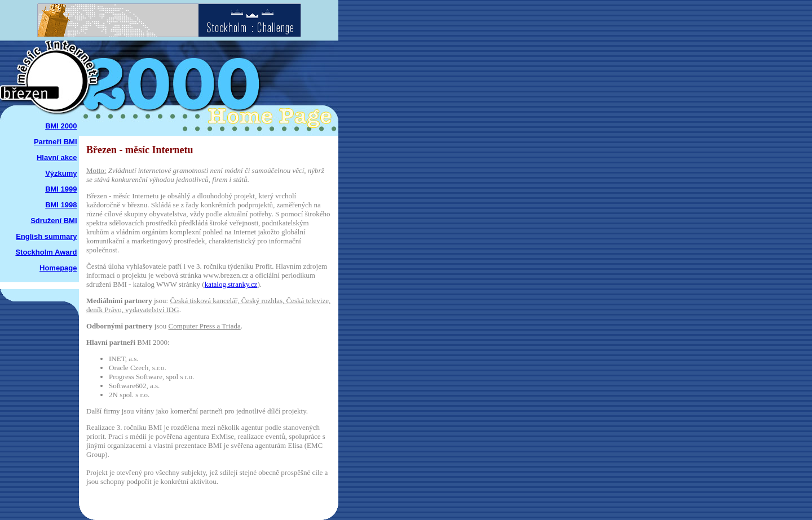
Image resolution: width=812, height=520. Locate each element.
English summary (46, 236)
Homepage (58, 268)
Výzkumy (61, 173)
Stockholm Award (46, 252)
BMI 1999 (61, 189)
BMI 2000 (61, 126)
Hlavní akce (57, 157)
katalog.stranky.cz (231, 284)
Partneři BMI (56, 142)
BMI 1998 (61, 205)
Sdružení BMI (54, 221)
